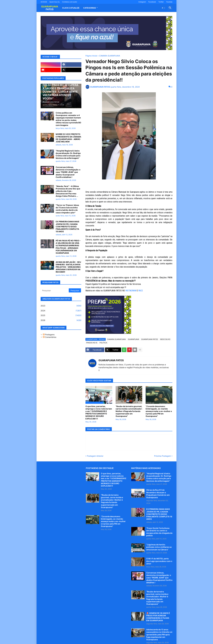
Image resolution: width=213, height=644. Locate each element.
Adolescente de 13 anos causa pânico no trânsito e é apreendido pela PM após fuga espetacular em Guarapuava (159, 634)
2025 (61, 315)
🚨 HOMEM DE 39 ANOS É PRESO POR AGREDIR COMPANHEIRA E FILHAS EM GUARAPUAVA (158, 617)
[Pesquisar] (55, 290)
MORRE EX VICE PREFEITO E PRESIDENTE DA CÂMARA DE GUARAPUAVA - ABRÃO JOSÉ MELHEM (68, 138)
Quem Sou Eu (55, 2)
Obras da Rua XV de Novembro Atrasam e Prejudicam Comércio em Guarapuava (158, 494)
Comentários (50, 337)
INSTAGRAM (131, 291)
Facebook (152, 2)
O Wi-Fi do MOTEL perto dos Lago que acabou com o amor (159, 561)
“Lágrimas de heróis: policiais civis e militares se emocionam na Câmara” (159, 547)
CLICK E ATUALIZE (71, 8)
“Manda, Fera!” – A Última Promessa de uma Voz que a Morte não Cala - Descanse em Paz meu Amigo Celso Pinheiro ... (68, 191)
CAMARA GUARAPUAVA (110, 56)
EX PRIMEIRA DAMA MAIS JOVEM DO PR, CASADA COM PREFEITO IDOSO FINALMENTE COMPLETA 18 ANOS (67, 226)
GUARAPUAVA (133, 339)
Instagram (142, 2)
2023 (61, 306)
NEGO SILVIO (165, 339)
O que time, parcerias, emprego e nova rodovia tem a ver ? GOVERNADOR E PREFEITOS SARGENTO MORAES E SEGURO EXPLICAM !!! (99, 412)
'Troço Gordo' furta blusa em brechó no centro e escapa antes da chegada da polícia (159, 532)
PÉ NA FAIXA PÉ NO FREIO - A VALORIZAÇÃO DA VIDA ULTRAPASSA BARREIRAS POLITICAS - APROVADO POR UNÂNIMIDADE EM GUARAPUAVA (68, 247)
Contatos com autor (70, 2)
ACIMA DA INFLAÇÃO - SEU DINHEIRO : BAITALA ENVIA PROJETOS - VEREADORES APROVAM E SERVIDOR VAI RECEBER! (68, 267)
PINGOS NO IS (92, 343)
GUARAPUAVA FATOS (150, 339)
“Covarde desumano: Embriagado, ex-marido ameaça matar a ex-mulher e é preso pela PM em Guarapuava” (159, 411)
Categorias (90, 8)
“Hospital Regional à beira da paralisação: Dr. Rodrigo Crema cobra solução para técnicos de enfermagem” (68, 154)
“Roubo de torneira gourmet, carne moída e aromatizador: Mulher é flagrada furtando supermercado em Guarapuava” (129, 411)
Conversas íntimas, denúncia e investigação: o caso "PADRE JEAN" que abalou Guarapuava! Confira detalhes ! (68, 172)
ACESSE (44, 2)
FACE (141, 291)
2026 (61, 320)
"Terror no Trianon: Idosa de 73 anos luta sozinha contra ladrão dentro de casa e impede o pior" (67, 209)
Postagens (49, 335)
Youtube (169, 2)
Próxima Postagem (163, 456)
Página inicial (91, 56)
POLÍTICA (103, 343)
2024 (61, 311)
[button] (163, 8)
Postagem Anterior (95, 456)
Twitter (161, 2)
